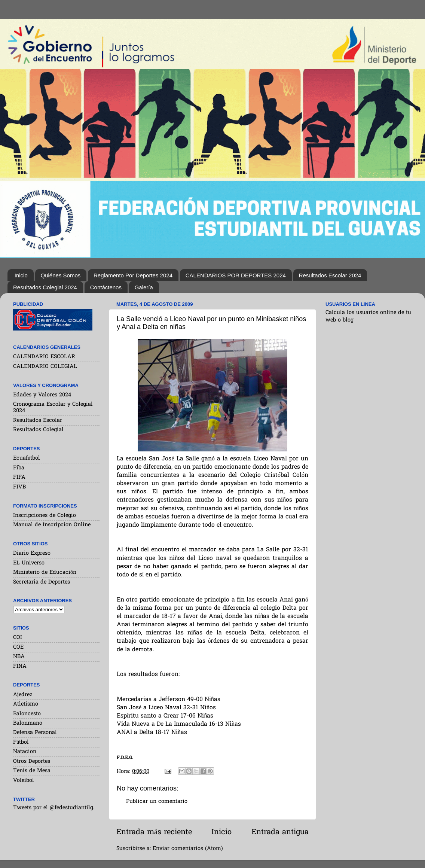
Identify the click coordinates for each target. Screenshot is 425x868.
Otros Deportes (32, 762)
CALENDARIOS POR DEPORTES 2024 (236, 275)
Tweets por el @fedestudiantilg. (54, 808)
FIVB (19, 487)
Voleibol (24, 781)
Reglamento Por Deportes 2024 (133, 275)
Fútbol (21, 742)
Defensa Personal (35, 733)
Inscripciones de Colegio (45, 516)
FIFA (19, 477)
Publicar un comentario (157, 802)
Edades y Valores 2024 (42, 395)
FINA (20, 666)
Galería (144, 287)
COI (18, 638)
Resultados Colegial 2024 (45, 287)
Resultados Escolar (38, 421)
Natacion (25, 752)
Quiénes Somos (61, 275)
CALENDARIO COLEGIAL (45, 367)
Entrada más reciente (154, 832)
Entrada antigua (280, 832)
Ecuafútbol (27, 458)
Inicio (21, 275)
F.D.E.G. (125, 758)
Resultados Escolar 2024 (330, 275)
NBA (19, 657)
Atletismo (26, 704)
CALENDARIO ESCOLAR (44, 357)
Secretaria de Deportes (42, 582)
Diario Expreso (32, 553)
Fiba (19, 468)
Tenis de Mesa (32, 771)
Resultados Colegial (38, 430)
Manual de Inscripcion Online (52, 525)
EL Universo (29, 563)
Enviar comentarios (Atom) (188, 849)
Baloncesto (27, 714)
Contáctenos (106, 287)
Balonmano (28, 723)
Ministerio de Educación (45, 572)
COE (18, 647)
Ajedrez (23, 695)
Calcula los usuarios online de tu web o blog (368, 316)
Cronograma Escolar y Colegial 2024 (53, 408)
